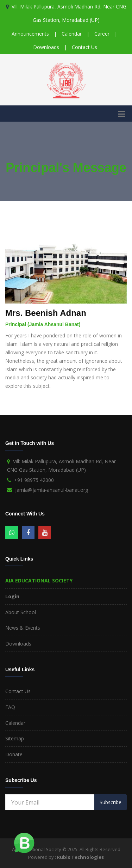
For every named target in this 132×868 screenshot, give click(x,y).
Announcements (30, 34)
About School (21, 612)
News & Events (23, 628)
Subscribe (111, 802)
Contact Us (84, 47)
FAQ (10, 707)
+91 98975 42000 (34, 480)
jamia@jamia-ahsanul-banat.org (52, 490)
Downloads (46, 47)
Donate (14, 754)
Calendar (72, 34)
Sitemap (15, 738)
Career (102, 34)
